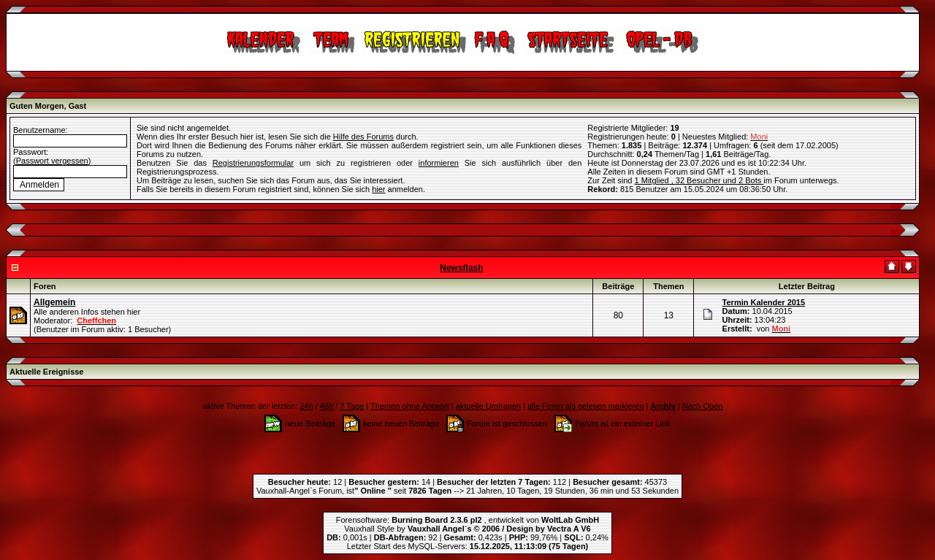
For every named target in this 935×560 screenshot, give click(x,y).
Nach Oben (703, 406)
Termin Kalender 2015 (764, 302)
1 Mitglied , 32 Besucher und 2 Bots (699, 180)
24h (306, 406)
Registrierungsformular (253, 163)
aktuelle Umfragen (488, 406)
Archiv (663, 406)
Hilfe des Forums (363, 137)
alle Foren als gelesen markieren (586, 406)
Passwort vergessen (52, 161)
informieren (439, 163)
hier (378, 189)
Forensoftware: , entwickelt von (467, 520)
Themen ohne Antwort (410, 406)
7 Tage (352, 406)
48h (327, 406)
